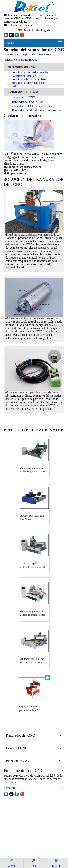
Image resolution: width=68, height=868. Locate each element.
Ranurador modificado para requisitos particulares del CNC (38, 110)
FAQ (13, 86)
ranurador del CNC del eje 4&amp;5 (33, 106)
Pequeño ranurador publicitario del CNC (30, 708)
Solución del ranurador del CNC (29, 72)
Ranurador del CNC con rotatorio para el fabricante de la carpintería (33, 661)
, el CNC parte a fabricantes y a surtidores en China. (30, 20)
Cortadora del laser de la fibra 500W (32, 518)
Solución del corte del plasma (27, 83)
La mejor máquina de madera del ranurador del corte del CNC (32, 566)
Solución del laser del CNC (26, 76)
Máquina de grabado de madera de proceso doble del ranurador (32, 613)
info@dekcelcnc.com (21, 25)
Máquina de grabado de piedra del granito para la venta (32, 470)
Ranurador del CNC (22, 97)
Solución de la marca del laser (28, 79)
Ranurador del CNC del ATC (29, 102)
